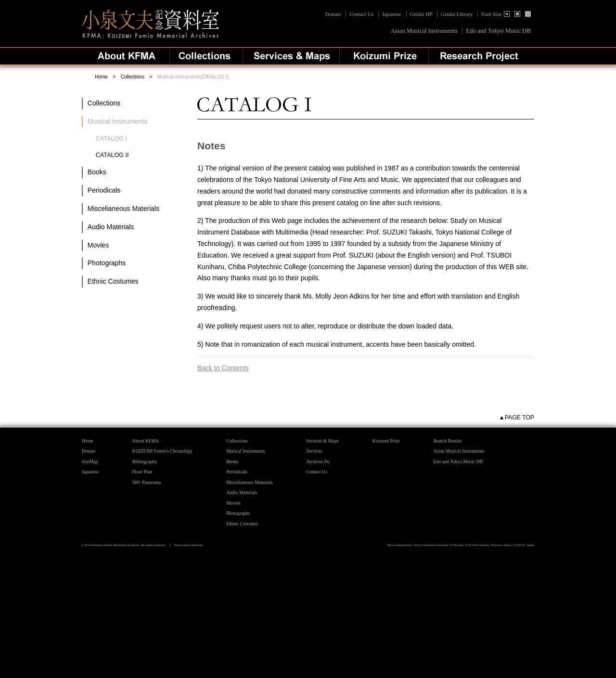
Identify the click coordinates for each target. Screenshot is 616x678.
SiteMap (90, 462)
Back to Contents (223, 368)
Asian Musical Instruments (424, 31)
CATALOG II (112, 155)
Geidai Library (457, 14)
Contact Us (361, 14)
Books (97, 172)
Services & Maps (322, 441)
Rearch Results (448, 441)
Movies (98, 245)
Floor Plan (142, 472)
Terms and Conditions (188, 545)
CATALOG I (111, 139)
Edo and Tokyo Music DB (498, 31)
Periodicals (104, 190)
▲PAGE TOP (517, 417)
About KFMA (146, 441)
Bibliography (145, 462)
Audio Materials (111, 227)
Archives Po (318, 462)
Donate (334, 14)
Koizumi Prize (386, 441)
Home (101, 77)
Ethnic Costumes (113, 281)
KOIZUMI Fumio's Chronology (162, 451)
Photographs (107, 263)
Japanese (392, 14)
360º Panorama (147, 482)
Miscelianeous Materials (123, 209)
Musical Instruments (245, 451)
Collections (133, 77)
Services (314, 451)
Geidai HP (421, 14)
